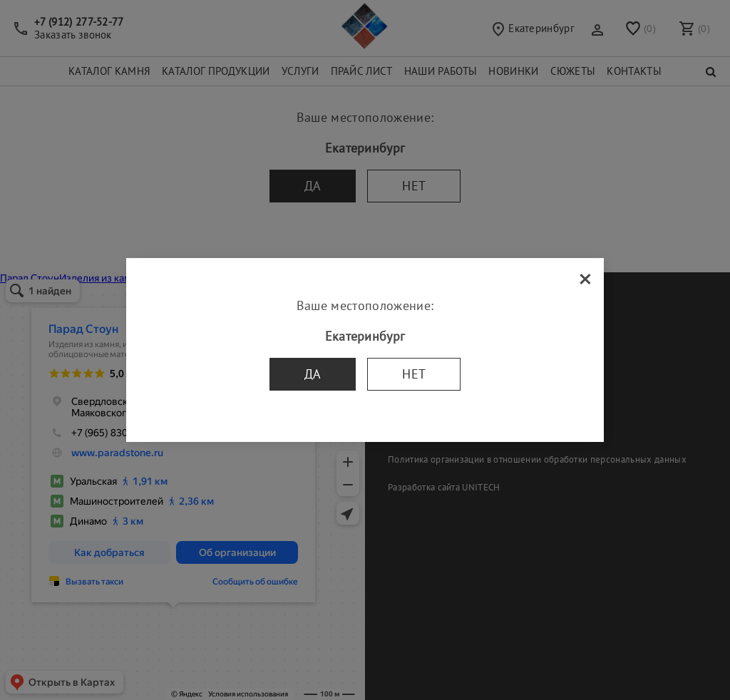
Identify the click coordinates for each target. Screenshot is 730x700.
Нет (414, 374)
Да (313, 374)
